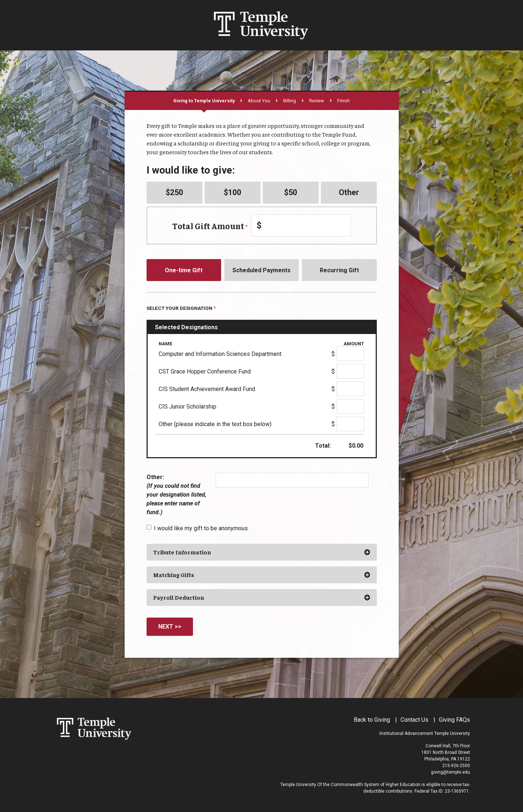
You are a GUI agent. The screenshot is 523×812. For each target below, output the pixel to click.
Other (349, 192)
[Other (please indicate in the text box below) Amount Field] (350, 424)
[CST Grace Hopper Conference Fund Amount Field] (350, 371)
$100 (232, 192)
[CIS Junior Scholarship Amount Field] (350, 406)
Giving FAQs (454, 720)
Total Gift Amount (210, 226)
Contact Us (414, 720)
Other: (177, 495)
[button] (262, 552)
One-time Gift (184, 270)
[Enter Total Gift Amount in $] (301, 225)
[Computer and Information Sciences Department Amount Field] (350, 354)
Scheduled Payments (261, 270)
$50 (291, 192)
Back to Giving (372, 720)
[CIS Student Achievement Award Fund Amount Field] (350, 389)
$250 (174, 192)
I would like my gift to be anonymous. (201, 528)
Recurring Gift (339, 270)
